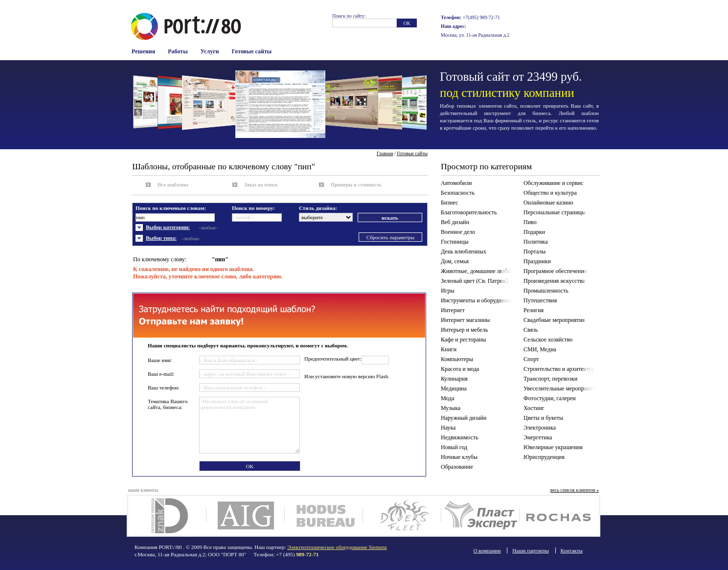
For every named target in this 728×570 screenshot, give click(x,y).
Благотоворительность (469, 212)
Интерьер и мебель (465, 330)
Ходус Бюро (324, 516)
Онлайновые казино (548, 203)
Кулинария (454, 379)
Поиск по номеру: (253, 208)
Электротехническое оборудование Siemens (337, 547)
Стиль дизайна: (318, 208)
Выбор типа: (161, 238)
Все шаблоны (173, 184)
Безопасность (458, 193)
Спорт (531, 359)
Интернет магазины (465, 320)
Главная (385, 153)
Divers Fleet (402, 516)
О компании (487, 550)
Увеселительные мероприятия (561, 388)
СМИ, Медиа (540, 349)
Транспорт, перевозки (550, 379)
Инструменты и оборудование (478, 300)
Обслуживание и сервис (553, 183)
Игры (448, 291)
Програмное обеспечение (555, 271)
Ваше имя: (160, 360)
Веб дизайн (455, 222)
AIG (245, 516)
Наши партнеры (531, 550)
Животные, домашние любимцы (479, 271)
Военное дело (458, 232)
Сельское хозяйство (548, 340)
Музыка (451, 408)
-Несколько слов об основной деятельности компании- (250, 425)
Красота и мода (460, 369)
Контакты (572, 550)
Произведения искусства (554, 281)
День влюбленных (464, 251)
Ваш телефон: (164, 388)
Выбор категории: (168, 227)
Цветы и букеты (543, 418)
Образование (457, 467)
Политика (536, 242)
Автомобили (456, 183)
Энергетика (538, 437)
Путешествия (540, 300)
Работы (178, 51)
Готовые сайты (252, 51)
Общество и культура (550, 193)
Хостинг (534, 408)
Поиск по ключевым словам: (171, 208)
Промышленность (546, 291)
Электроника (540, 428)
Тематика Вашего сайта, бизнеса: (168, 404)
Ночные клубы (459, 457)
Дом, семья (455, 261)
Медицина (454, 388)
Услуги (210, 51)
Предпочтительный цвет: (333, 359)
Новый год (454, 447)
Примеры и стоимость (356, 184)
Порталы (535, 251)
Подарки (534, 232)
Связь (531, 330)
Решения (143, 51)
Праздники (537, 261)
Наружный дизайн (464, 418)
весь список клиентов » (575, 490)
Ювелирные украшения (553, 447)
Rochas (558, 516)
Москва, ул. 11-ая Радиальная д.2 (475, 35)
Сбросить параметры (391, 237)
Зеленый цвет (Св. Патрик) (474, 281)
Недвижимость (460, 437)
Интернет (453, 310)
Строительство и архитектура (560, 369)
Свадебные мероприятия (554, 320)
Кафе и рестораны (464, 340)
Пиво (530, 222)
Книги (449, 349)
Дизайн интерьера (167, 516)
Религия (534, 310)
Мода (447, 398)
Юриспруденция (544, 457)
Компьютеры (457, 359)
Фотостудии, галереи (550, 398)
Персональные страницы (555, 212)
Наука (448, 428)
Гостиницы (455, 242)
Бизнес (449, 203)
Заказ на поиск (261, 184)
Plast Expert (480, 516)
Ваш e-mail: (161, 374)
